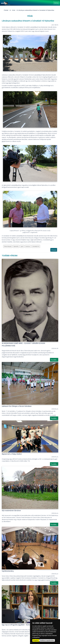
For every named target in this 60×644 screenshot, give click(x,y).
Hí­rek (14, 10)
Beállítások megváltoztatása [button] (47, 640)
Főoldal (6, 10)
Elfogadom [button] (36, 640)
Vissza (54, 250)
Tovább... (54, 360)
